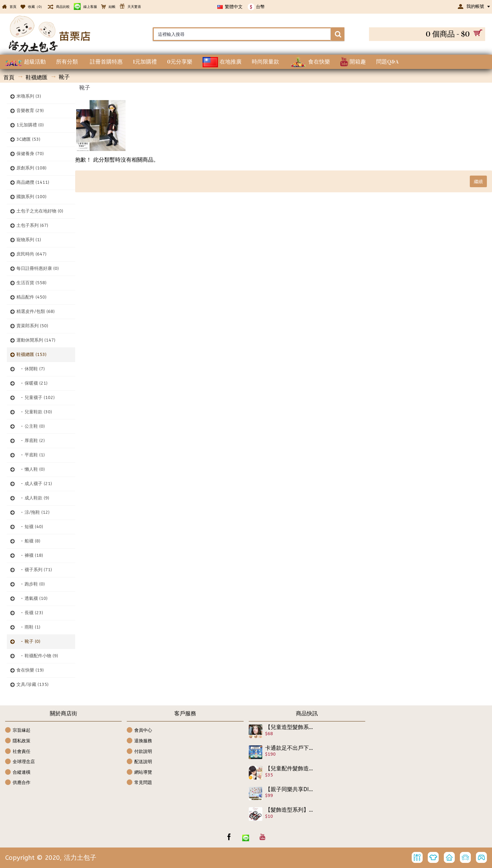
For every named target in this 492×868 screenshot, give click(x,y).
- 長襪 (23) (30, 613)
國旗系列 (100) (31, 197)
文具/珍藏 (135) (32, 684)
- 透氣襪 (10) (32, 598)
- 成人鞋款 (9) (33, 498)
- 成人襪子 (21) (34, 484)
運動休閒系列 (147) (36, 340)
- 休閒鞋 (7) (31, 369)
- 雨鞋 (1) (28, 627)
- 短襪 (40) (30, 527)
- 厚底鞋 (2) (31, 440)
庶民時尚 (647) (31, 254)
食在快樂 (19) (30, 670)
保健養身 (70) (30, 154)
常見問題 (139, 783)
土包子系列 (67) (32, 225)
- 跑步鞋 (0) (31, 584)
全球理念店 (20, 762)
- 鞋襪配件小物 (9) (37, 656)
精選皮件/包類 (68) (36, 311)
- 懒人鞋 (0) (31, 469)
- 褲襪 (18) (30, 555)
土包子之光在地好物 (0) (40, 211)
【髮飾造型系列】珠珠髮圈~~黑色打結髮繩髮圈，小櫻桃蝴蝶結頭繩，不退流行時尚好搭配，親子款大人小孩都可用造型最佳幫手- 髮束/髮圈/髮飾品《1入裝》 (289, 810)
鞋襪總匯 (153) (31, 354)
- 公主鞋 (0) (31, 426)
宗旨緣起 (18, 731)
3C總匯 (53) (28, 139)
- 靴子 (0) (28, 641)
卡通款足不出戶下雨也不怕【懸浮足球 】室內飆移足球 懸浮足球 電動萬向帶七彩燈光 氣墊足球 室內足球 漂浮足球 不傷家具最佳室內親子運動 (289, 748)
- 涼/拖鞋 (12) (33, 512)
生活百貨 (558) (31, 283)
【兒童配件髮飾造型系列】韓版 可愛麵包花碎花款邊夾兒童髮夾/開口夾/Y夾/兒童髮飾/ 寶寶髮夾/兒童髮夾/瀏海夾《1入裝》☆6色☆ (289, 769)
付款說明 (139, 752)
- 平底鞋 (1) (31, 455)
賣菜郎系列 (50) (32, 326)
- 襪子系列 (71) (34, 570)
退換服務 (139, 741)
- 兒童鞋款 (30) (34, 412)
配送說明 (139, 762)
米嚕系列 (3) (29, 96)
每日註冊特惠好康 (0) (38, 268)
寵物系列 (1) (29, 240)
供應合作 (18, 783)
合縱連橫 (18, 773)
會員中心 (139, 731)
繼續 (478, 181)
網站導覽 (139, 773)
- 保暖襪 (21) (32, 383)
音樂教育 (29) (30, 111)
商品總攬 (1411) (33, 182)
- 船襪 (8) (28, 541)
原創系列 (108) (31, 168)
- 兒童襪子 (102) (36, 397)
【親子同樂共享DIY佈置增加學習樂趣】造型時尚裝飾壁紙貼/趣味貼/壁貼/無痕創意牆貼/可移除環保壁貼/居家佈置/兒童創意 (289, 789)
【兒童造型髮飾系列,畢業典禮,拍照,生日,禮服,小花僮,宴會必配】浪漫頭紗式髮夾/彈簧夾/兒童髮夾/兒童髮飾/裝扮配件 (289, 727)
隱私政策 (18, 741)
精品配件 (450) (31, 297)
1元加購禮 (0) (30, 125)
